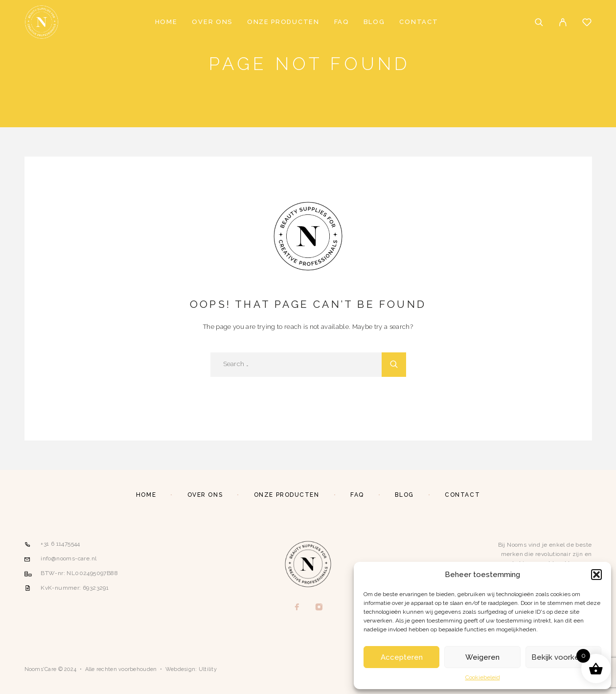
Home (166, 22)
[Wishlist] (587, 23)
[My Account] (563, 22)
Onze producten (283, 22)
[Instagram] (319, 607)
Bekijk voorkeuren (563, 657)
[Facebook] (297, 607)
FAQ (342, 22)
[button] (596, 575)
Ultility (208, 669)
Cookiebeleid (483, 677)
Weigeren (482, 657)
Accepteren (402, 657)
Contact (419, 22)
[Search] (539, 22)
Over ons (212, 22)
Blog (374, 22)
